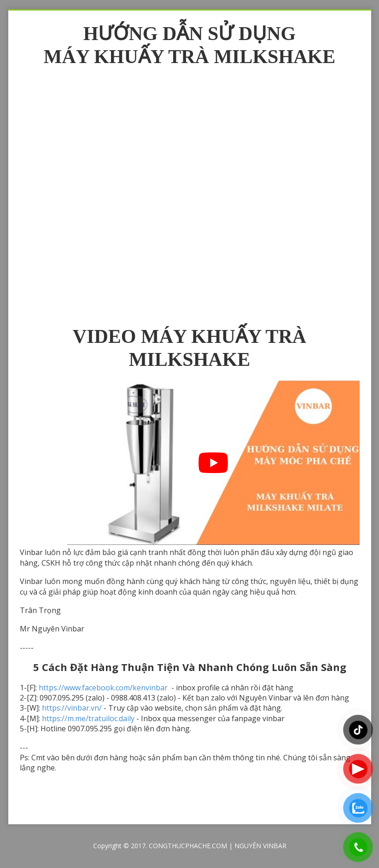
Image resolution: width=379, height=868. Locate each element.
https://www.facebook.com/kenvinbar (104, 688)
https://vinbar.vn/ (72, 708)
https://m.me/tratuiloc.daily (88, 718)
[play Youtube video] (213, 463)
